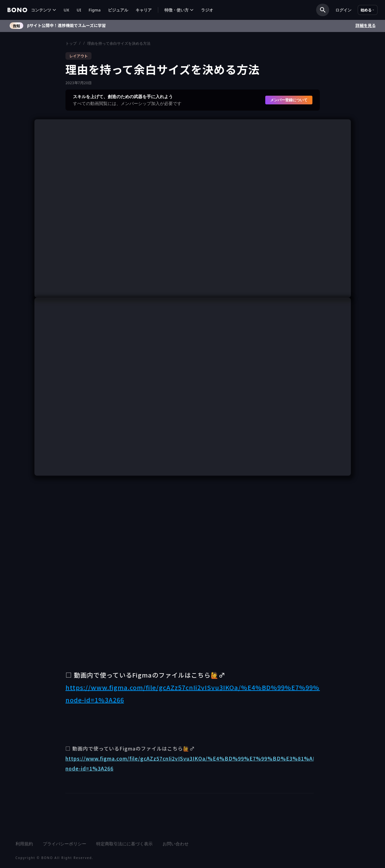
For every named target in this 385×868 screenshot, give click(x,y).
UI (79, 10)
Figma (95, 10)
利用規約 (24, 844)
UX (66, 10)
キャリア (144, 10)
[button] (44, 10)
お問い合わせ (176, 844)
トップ (71, 43)
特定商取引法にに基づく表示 (124, 844)
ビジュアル (118, 10)
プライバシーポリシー (65, 844)
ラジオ (207, 10)
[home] (17, 10)
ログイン (343, 10)
